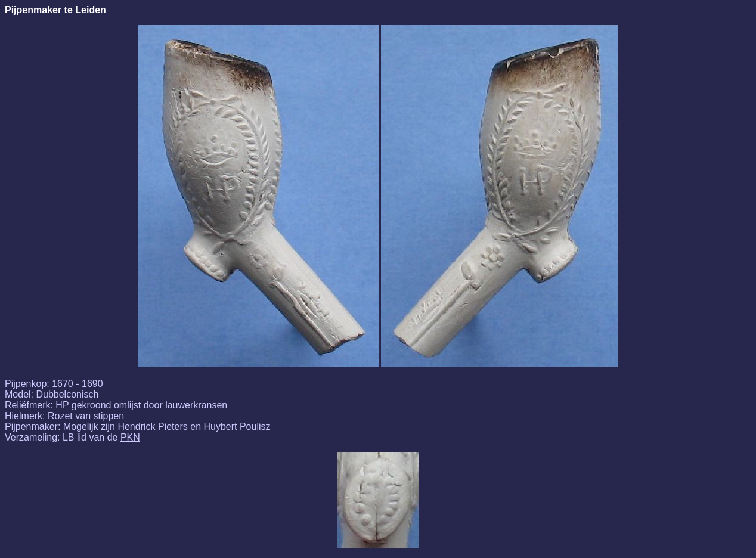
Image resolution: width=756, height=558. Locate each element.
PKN (130, 437)
